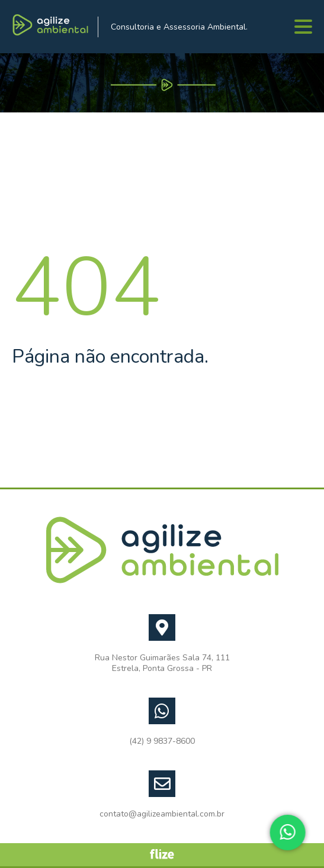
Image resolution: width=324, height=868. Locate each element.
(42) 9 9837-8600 (162, 741)
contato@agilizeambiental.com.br (162, 814)
